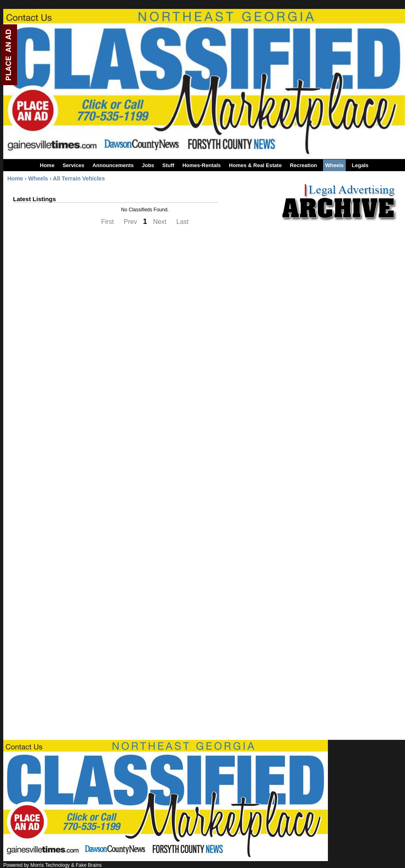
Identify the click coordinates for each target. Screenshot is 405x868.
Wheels (334, 165)
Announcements (113, 165)
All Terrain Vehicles (79, 178)
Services (73, 165)
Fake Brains (89, 865)
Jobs (148, 165)
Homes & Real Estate (255, 165)
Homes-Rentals (201, 165)
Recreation (303, 165)
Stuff (168, 165)
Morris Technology (50, 865)
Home (47, 165)
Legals (360, 165)
